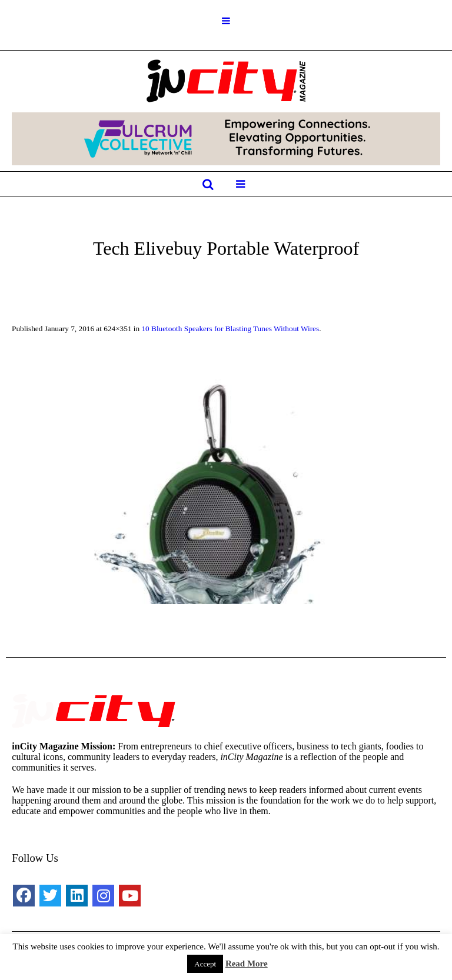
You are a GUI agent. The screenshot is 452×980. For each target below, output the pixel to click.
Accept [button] (205, 964)
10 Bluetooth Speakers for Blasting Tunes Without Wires (230, 329)
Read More (247, 964)
